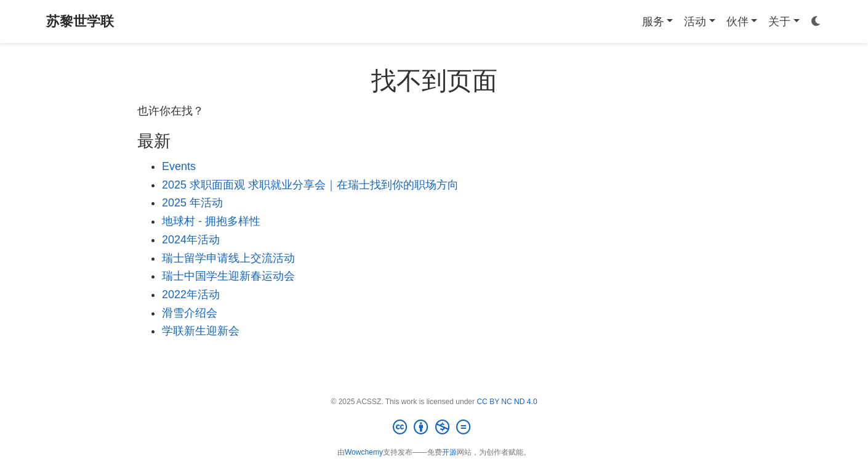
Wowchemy (364, 452)
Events (179, 166)
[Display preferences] (816, 22)
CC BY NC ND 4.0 (507, 402)
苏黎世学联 (80, 21)
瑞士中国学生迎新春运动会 (228, 276)
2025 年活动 (192, 203)
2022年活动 (191, 294)
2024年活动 (191, 240)
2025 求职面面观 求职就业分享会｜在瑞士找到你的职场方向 (310, 185)
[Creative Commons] (434, 428)
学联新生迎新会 (201, 331)
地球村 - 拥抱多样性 (211, 221)
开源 (449, 452)
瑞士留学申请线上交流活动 (228, 258)
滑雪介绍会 (190, 313)
